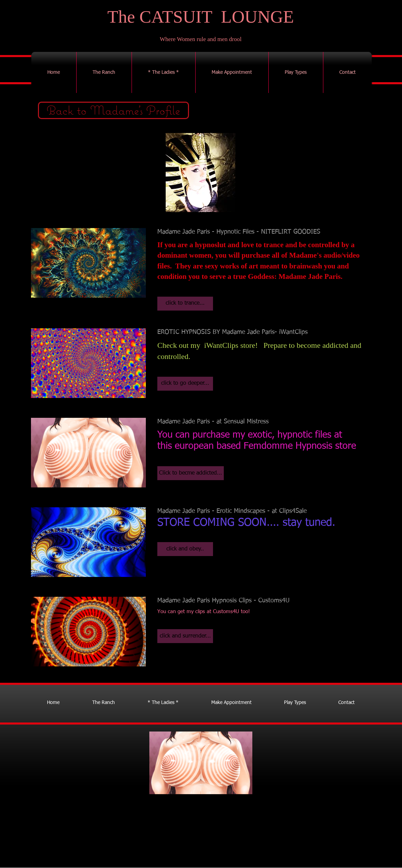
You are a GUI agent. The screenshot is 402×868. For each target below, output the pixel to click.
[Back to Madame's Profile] (113, 110)
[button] (185, 304)
